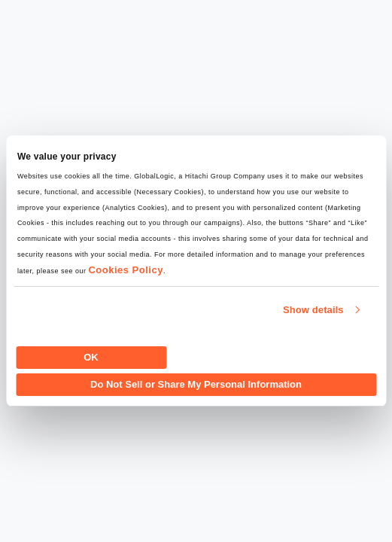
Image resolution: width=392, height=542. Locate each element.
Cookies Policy (125, 270)
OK (91, 357)
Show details (313, 310)
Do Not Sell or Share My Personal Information (196, 384)
